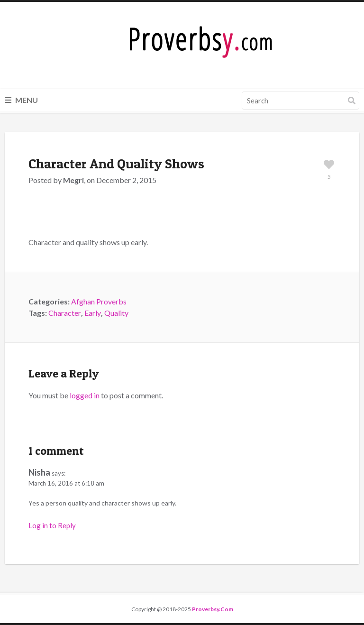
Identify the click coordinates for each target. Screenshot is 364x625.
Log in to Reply (52, 525)
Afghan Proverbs (99, 301)
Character (65, 313)
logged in (85, 395)
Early (93, 313)
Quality (116, 313)
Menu (21, 100)
